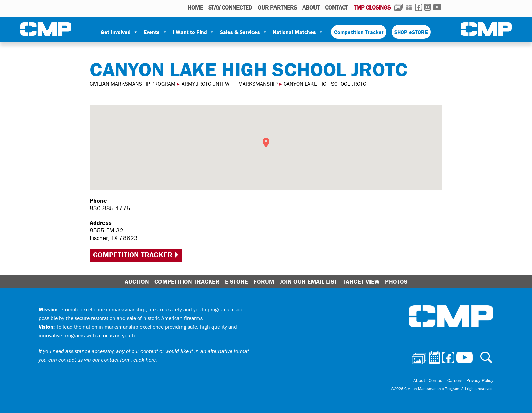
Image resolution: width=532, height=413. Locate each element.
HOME (195, 7)
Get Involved (119, 32)
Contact (337, 7)
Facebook (419, 7)
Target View (361, 281)
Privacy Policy (480, 380)
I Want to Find (194, 32)
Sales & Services (244, 32)
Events (155, 32)
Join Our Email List (308, 281)
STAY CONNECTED (230, 7)
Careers (455, 380)
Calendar (409, 7)
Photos (398, 7)
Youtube (437, 7)
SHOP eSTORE (411, 32)
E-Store (236, 281)
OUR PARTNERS (277, 7)
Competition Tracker (359, 32)
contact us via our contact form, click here (107, 360)
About (311, 7)
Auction (137, 281)
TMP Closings (372, 7)
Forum (264, 281)
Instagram (427, 7)
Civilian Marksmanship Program (46, 29)
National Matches (298, 32)
